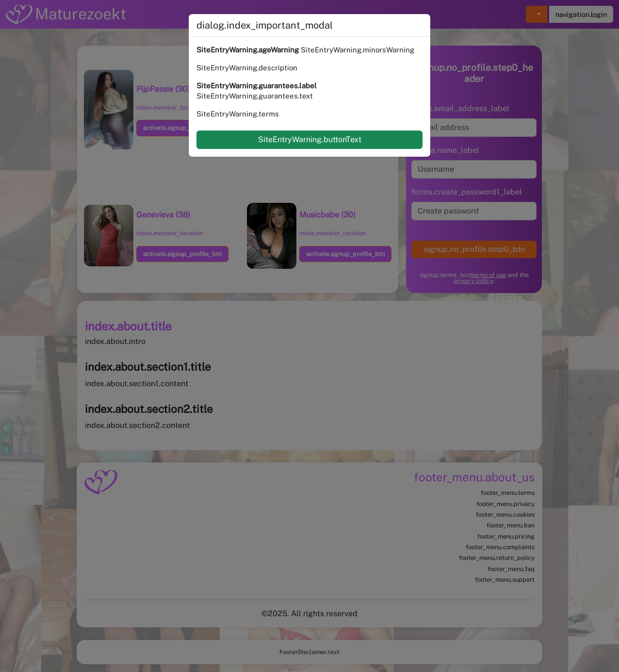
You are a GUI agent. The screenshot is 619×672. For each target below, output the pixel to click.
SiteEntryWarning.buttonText (310, 139)
